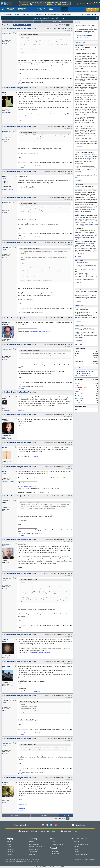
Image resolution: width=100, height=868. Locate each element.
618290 (70, 696)
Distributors (11, 849)
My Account (55, 851)
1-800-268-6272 (55, 2)
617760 (70, 345)
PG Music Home (7, 15)
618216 (70, 574)
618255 (70, 635)
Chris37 (50, 197)
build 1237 (78, 336)
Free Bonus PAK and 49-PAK (85, 243)
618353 (70, 778)
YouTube (21, 810)
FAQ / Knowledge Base (81, 844)
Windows (85, 105)
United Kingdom (6, 410)
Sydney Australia (7, 112)
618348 (70, 739)
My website (21, 410)
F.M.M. (51, 739)
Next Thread (57, 22)
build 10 (87, 297)
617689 (70, 243)
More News (79, 344)
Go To (27, 25)
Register (86, 15)
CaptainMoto (49, 696)
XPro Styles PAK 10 (92, 224)
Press (9, 847)
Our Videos (21, 84)
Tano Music (49, 496)
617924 (70, 414)
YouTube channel (89, 158)
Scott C (50, 126)
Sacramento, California (8, 482)
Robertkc (50, 29)
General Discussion (27, 15)
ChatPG (77, 22)
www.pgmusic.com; (10, 861)
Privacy (86, 859)
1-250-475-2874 (63, 2)
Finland (4, 802)
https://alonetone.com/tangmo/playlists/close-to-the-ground (34, 652)
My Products (55, 854)
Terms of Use (78, 859)
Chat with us (68, 831)
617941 (70, 443)
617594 (70, 126)
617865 (70, 392)
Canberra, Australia (7, 439)
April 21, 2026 (79, 184)
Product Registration (80, 854)
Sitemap (10, 854)
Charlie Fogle (49, 345)
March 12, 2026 (79, 306)
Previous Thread (18, 22)
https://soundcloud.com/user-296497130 (29, 692)
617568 (70, 88)
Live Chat (54, 4)
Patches (76, 842)
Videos (76, 849)
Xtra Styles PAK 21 (80, 226)
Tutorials (76, 852)
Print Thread (18, 25)
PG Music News (80, 42)
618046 (70, 496)
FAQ (63, 18)
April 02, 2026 (79, 260)
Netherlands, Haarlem (8, 686)
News (53, 842)
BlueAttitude (49, 243)
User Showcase (40, 15)
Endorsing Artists (35, 849)
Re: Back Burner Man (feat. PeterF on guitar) (20, 28)
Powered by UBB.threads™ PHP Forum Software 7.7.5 (50, 867)
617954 (70, 467)
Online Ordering (66, 4)
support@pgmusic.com (33, 861)
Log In (95, 15)
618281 (70, 661)
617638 (70, 197)
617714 (70, 318)
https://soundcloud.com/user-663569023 (41, 332)
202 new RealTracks (80, 217)
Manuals (76, 847)
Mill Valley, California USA (9, 190)
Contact (9, 844)
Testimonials (33, 852)
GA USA (4, 43)
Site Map (92, 859)
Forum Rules (55, 18)
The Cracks (36, 457)
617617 (70, 172)
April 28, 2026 (79, 45)
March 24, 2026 (79, 289)
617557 (70, 29)
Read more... (78, 146)
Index (38, 22)
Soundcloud (21, 808)
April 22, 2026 (79, 150)
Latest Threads (45, 18)
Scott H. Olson (48, 574)
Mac (78, 105)
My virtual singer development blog (28, 487)
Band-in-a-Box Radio (36, 847)
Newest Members (80, 368)
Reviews (32, 854)
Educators (10, 852)
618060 (70, 539)
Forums (16, 15)
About (9, 842)
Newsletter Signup (57, 844)
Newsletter (80, 825)
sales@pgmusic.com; (21, 861)
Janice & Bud (49, 88)
